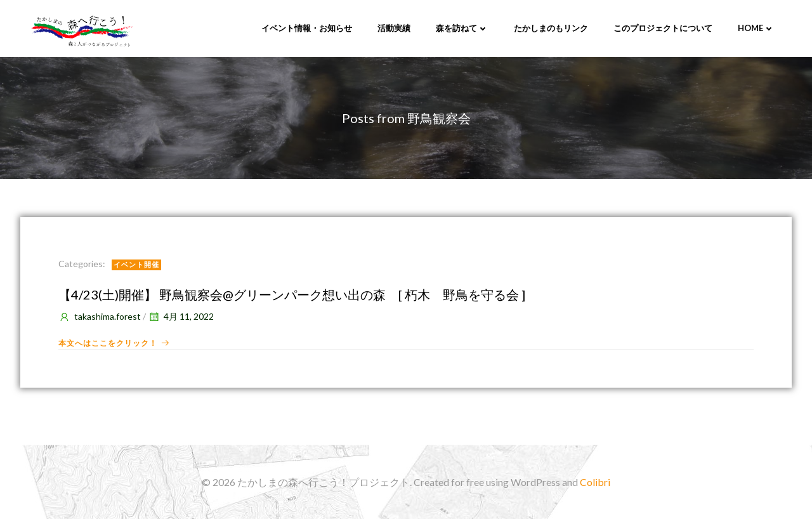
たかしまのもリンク (551, 28)
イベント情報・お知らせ (307, 28)
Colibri (595, 482)
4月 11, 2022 (181, 316)
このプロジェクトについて (663, 28)
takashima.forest (100, 316)
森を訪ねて (462, 28)
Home (756, 28)
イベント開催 (136, 264)
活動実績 (394, 28)
